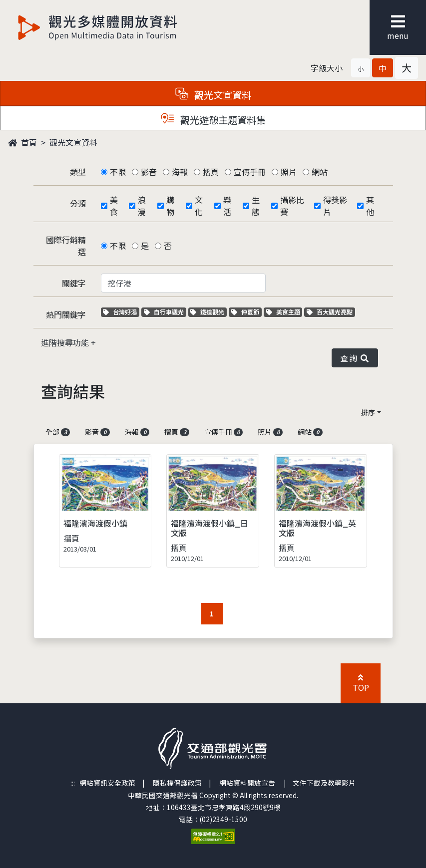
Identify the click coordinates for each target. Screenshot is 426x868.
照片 (289, 172)
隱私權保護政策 (177, 783)
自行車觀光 (164, 312)
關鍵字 (74, 283)
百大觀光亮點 (330, 312)
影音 (149, 172)
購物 (170, 206)
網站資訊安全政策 (107, 783)
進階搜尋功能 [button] (66, 342)
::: (73, 783)
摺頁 (211, 172)
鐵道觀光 (209, 312)
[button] (361, 68)
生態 (256, 206)
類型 (78, 172)
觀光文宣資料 (73, 142)
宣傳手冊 (250, 172)
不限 (118, 172)
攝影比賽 (292, 206)
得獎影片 (335, 206)
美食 (114, 206)
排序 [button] (368, 412)
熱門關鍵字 (66, 314)
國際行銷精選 (66, 246)
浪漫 (142, 206)
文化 (199, 206)
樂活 (227, 206)
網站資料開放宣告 (247, 783)
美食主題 (284, 312)
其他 (370, 206)
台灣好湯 (121, 312)
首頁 (22, 142)
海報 (180, 172)
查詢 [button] (355, 358)
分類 (78, 203)
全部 (58, 432)
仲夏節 (246, 312)
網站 (320, 172)
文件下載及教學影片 (324, 783)
